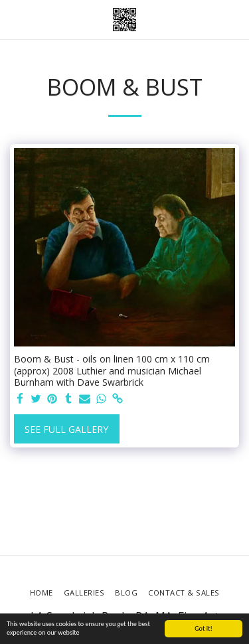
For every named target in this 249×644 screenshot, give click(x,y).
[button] (15, 19)
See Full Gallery (66, 429)
